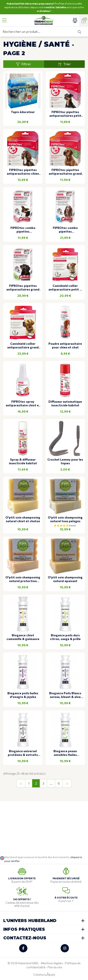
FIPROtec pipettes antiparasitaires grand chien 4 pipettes (65, 172)
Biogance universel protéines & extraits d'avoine (23, 753)
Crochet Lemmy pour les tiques (65, 461)
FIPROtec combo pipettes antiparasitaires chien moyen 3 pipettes (65, 230)
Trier (64, 64)
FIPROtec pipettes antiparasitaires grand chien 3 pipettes (23, 288)
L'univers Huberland (30, 921)
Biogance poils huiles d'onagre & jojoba (23, 695)
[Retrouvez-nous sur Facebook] (23, 948)
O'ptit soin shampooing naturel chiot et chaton (23, 519)
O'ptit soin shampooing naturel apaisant (65, 579)
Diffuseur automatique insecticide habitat (65, 403)
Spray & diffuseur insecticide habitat (23, 461)
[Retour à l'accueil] (44, 20)
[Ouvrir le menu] (4, 20)
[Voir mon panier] (84, 20)
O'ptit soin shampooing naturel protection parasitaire (23, 579)
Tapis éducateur (23, 112)
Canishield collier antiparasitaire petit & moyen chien (65, 288)
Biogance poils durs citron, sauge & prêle (65, 637)
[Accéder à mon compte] (75, 20)
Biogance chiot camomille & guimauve (23, 637)
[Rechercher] (79, 32)
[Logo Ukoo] (50, 975)
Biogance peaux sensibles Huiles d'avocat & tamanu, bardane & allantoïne (65, 753)
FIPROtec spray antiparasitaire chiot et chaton (23, 404)
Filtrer (24, 64)
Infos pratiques (24, 929)
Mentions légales (52, 963)
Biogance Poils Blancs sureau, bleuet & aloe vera (65, 695)
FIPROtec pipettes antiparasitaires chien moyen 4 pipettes (23, 172)
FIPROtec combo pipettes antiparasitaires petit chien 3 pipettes (23, 230)
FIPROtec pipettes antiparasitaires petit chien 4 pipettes (65, 114)
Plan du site (55, 967)
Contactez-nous (25, 938)
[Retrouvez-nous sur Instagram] (65, 948)
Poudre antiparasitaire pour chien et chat (65, 346)
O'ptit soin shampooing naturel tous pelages (65, 519)
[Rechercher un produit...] (36, 32)
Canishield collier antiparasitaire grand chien (23, 346)
